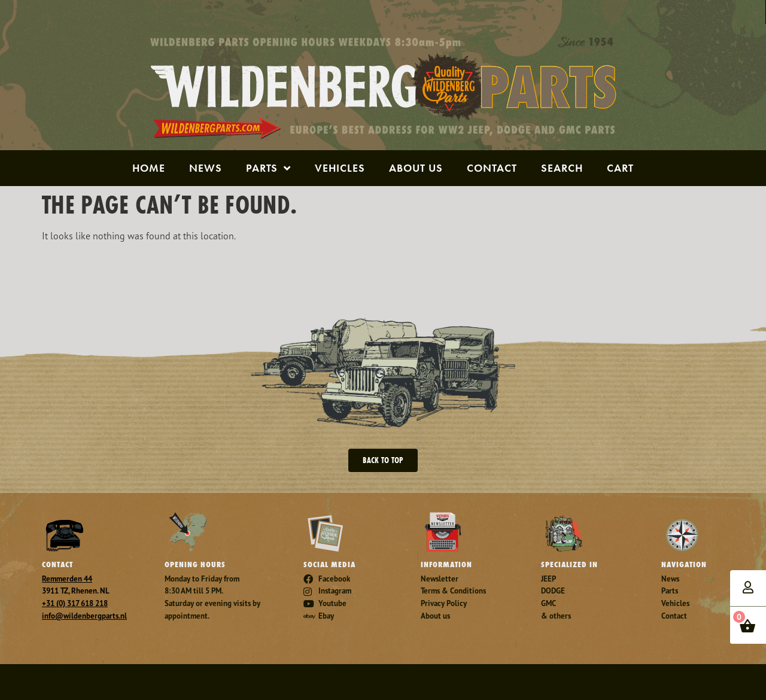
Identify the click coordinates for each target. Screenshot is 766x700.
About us (416, 168)
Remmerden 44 (67, 579)
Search (562, 168)
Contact (492, 168)
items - (744, 623)
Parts (268, 168)
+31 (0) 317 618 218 (75, 603)
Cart (620, 168)
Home (149, 168)
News (206, 168)
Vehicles (340, 168)
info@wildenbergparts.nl (84, 616)
